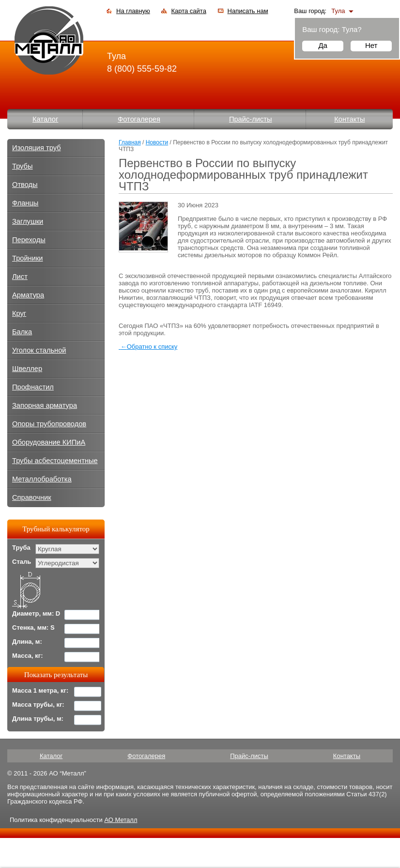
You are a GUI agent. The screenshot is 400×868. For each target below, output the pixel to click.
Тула (338, 11)
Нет (371, 45)
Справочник (32, 497)
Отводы (25, 185)
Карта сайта (188, 11)
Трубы (23, 166)
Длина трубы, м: (38, 719)
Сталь (22, 562)
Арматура (28, 295)
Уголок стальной (39, 350)
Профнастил (33, 387)
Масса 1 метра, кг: (40, 690)
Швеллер (27, 369)
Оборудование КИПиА (49, 442)
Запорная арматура (45, 405)
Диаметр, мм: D (36, 613)
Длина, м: (27, 642)
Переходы (29, 240)
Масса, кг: (28, 656)
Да (323, 45)
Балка (22, 332)
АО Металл (121, 820)
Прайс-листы (251, 119)
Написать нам (248, 11)
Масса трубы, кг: (38, 705)
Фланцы (25, 203)
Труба (21, 548)
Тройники (28, 258)
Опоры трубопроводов (49, 424)
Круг (19, 313)
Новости (157, 142)
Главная (130, 142)
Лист (20, 277)
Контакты (349, 119)
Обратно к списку (148, 347)
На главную (133, 11)
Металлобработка (42, 479)
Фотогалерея (139, 119)
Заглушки (28, 221)
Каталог (45, 119)
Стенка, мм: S (33, 628)
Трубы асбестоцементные (55, 461)
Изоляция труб (37, 148)
